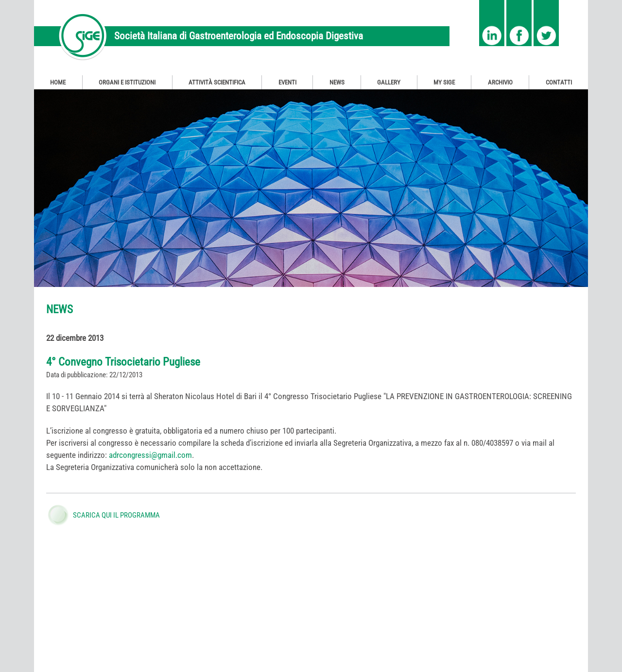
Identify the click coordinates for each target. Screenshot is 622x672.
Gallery (389, 82)
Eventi (287, 82)
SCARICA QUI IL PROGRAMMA (116, 515)
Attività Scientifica (217, 82)
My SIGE (444, 82)
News (337, 82)
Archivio (500, 82)
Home (58, 82)
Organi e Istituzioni (127, 82)
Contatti (559, 82)
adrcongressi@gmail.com (150, 455)
